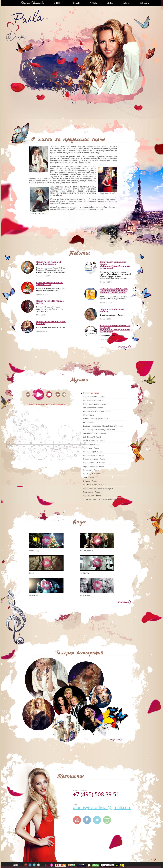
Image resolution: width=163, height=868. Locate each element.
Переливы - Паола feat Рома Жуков (98, 488)
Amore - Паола (89, 422)
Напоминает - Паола (92, 496)
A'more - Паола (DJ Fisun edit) (95, 419)
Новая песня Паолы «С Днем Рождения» (49, 263)
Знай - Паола (89, 477)
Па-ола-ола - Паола (91, 444)
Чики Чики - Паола (91, 448)
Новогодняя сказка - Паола (95, 404)
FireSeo (153, 860)
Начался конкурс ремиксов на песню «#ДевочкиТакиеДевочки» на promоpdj (115, 329)
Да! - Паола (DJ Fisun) (92, 437)
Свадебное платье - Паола (94, 433)
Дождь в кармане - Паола (94, 441)
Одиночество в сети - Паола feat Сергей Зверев (104, 499)
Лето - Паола (89, 415)
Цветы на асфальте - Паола (95, 485)
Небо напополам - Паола (94, 463)
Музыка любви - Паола (93, 408)
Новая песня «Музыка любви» (112, 310)
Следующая (123, 347)
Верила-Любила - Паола (93, 466)
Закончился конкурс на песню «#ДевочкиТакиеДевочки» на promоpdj (115, 265)
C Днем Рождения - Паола (94, 397)
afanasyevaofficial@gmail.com (102, 807)
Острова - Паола (90, 481)
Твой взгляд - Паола (92, 492)
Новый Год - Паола (91, 393)
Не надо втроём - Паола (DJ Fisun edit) (99, 430)
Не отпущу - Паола (91, 470)
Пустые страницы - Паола (94, 459)
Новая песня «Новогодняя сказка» (51, 322)
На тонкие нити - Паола (93, 400)
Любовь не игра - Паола (94, 455)
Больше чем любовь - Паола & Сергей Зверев (103, 426)
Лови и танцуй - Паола (93, 452)
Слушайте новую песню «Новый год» (50, 283)
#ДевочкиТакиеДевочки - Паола (97, 411)
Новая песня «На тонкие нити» (50, 302)
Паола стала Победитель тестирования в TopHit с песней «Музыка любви (114, 291)
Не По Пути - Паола (91, 474)
